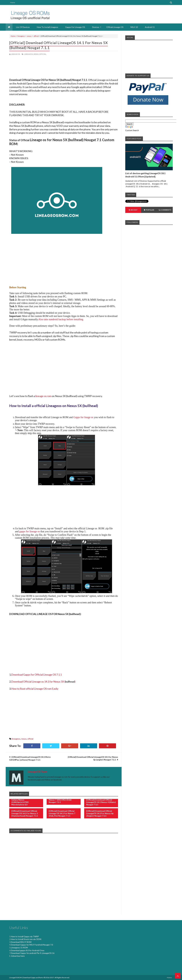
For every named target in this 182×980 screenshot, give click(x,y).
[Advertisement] (64, 67)
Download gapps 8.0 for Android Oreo (28, 950)
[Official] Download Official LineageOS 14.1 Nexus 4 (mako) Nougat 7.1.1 (101, 802)
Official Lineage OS (115, 27)
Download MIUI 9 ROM (21, 942)
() (70, 682)
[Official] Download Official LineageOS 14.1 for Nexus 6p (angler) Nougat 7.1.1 (100, 813)
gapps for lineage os (30, 531)
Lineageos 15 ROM (19, 948)
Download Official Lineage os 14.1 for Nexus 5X (38, 682)
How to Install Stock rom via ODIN (26, 939)
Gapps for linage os (83, 417)
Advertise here (18, 956)
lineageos (21, 36)
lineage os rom (43, 396)
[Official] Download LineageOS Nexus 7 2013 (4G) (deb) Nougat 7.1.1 (63, 800)
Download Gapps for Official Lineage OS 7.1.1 (36, 675)
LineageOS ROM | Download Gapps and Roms (26, 978)
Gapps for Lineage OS (75, 27)
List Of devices (23, 27)
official (36, 36)
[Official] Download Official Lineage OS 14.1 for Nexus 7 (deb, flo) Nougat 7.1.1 (62, 813)
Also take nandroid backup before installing (61, 319)
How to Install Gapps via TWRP (25, 936)
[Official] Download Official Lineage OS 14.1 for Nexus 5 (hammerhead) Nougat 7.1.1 (25, 813)
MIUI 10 (134, 27)
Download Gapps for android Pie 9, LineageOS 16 (33, 953)
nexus (29, 36)
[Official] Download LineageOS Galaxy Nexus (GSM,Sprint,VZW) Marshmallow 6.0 (26, 801)
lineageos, (29, 54)
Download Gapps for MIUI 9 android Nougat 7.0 (32, 945)
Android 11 (150, 27)
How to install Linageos (47, 27)
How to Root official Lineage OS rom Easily (35, 689)
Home (13, 2)
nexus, (36, 54)
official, (43, 54)
